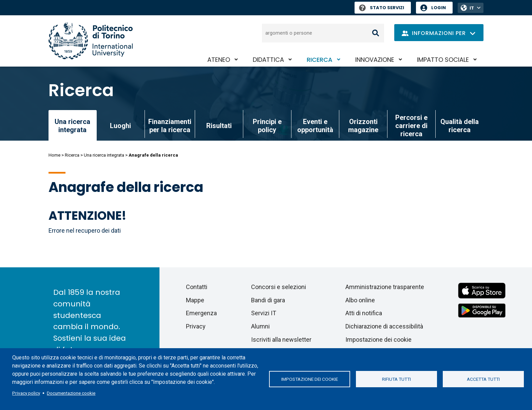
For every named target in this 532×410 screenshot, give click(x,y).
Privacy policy (26, 393)
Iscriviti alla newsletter (281, 340)
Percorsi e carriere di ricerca (411, 126)
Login (439, 8)
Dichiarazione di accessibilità (384, 326)
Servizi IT (264, 313)
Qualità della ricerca (460, 126)
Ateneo (219, 60)
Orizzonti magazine (363, 126)
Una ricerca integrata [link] (72, 126)
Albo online (360, 300)
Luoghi (120, 126)
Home (54, 155)
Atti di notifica (364, 313)
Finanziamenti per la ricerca (170, 126)
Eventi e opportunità (315, 126)
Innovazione (375, 60)
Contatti (197, 287)
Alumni (260, 326)
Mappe (195, 300)
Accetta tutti (483, 379)
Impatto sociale (443, 60)
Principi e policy (267, 126)
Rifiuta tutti (396, 379)
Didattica (268, 60)
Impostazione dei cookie (310, 379)
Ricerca (320, 60)
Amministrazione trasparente (385, 287)
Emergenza (201, 313)
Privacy (196, 326)
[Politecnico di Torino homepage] (91, 41)
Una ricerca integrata (104, 155)
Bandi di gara (268, 300)
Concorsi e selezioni (279, 287)
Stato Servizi (382, 8)
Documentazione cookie (71, 393)
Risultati (219, 126)
